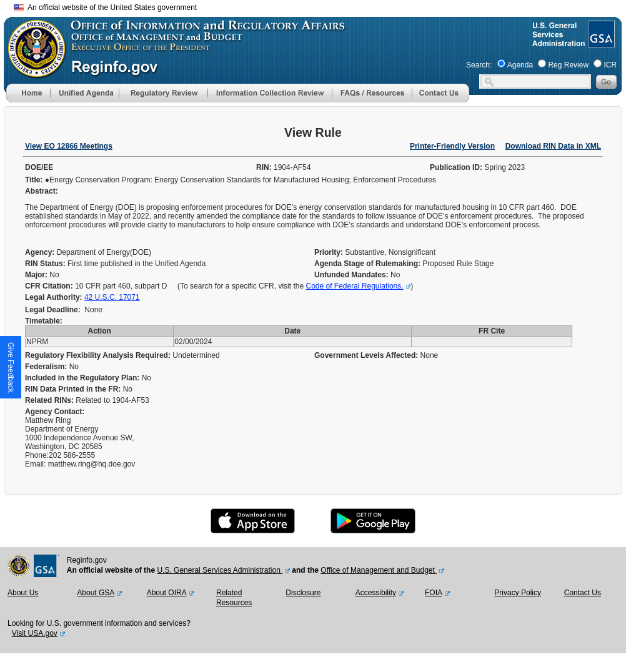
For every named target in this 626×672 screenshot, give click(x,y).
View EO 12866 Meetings (69, 146)
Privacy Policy (518, 593)
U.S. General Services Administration (220, 570)
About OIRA (167, 593)
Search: (479, 65)
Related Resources (234, 598)
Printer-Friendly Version (452, 146)
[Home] (28, 100)
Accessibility (376, 593)
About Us (23, 593)
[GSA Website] (600, 42)
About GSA (96, 593)
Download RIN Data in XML (553, 146)
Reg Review (568, 65)
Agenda (520, 65)
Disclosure (303, 593)
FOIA (434, 593)
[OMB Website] (32, 72)
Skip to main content (320, 6)
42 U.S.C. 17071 (112, 297)
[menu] (84, 93)
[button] (84, 93)
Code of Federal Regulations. (354, 286)
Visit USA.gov (35, 633)
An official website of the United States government (105, 7)
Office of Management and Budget (379, 570)
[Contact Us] (440, 100)
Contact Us (583, 593)
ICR (610, 65)
